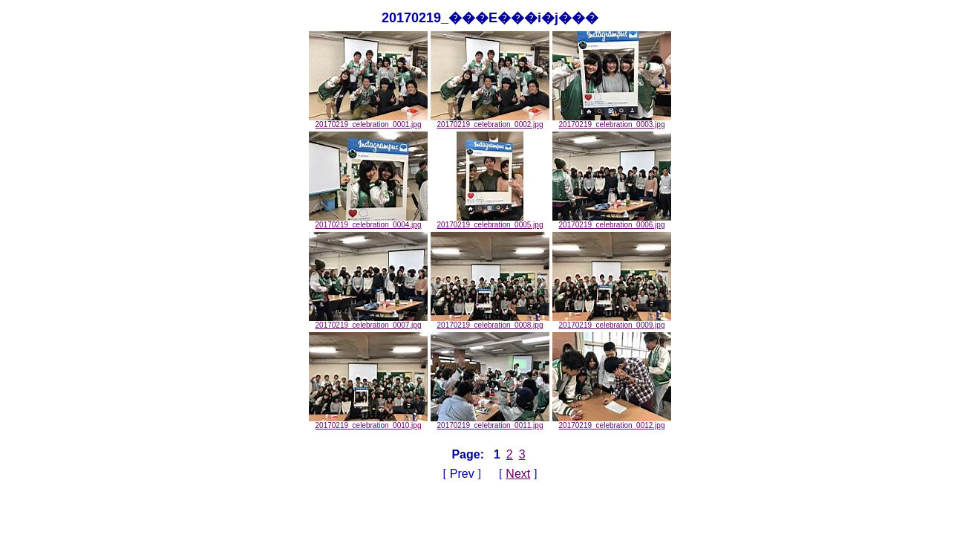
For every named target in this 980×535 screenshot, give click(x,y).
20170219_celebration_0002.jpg (490, 121)
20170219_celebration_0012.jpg (612, 422)
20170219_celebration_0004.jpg (368, 221)
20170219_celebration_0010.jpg (368, 422)
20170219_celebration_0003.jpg (612, 121)
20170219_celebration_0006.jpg (612, 221)
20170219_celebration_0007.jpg (368, 322)
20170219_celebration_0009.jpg (612, 322)
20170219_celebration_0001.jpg (368, 121)
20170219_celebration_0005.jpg (490, 221)
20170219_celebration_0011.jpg (490, 422)
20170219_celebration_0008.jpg (490, 322)
